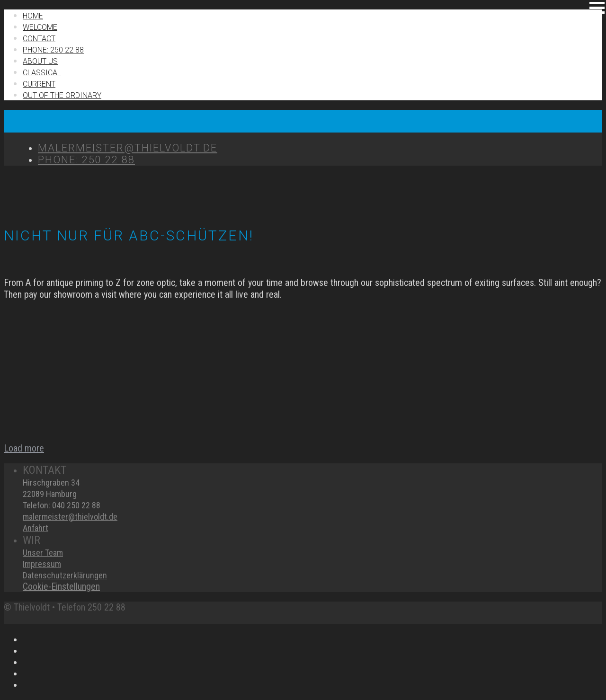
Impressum (42, 564)
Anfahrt (36, 528)
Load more (24, 448)
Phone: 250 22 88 (53, 50)
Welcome (40, 27)
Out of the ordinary (62, 95)
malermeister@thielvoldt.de (70, 517)
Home (33, 16)
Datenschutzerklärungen (65, 575)
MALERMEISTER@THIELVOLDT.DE (128, 148)
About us (40, 61)
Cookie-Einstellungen (61, 586)
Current (39, 84)
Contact (39, 39)
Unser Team (43, 553)
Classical (42, 73)
